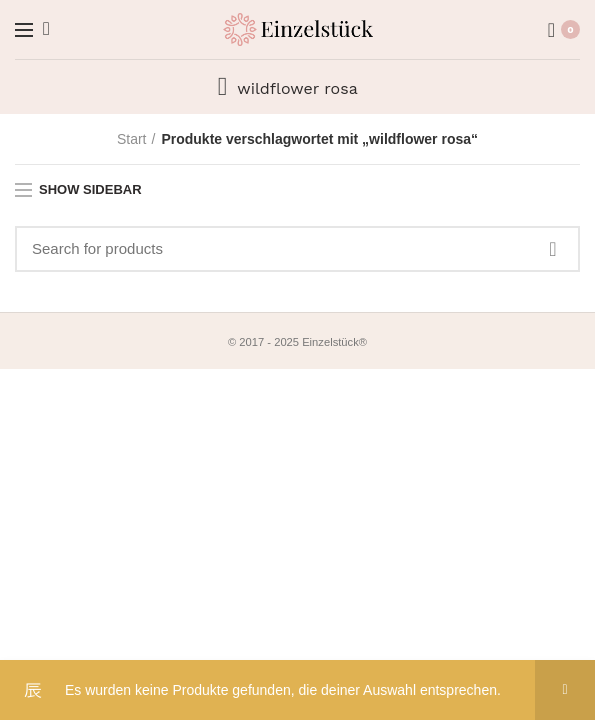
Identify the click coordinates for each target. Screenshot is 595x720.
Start (132, 139)
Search (553, 249)
